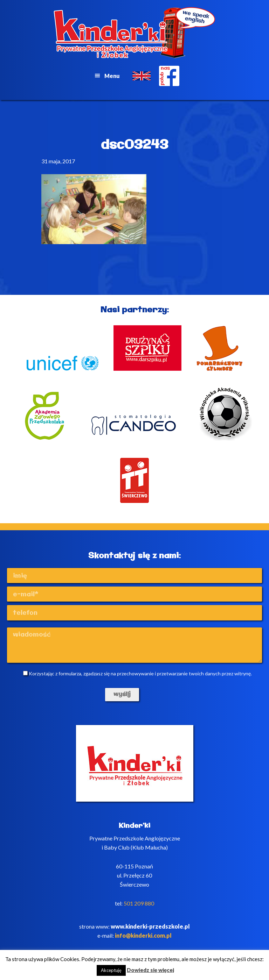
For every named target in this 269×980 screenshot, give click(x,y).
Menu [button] (112, 76)
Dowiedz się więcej (150, 970)
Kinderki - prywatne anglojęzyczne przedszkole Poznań (134, 33)
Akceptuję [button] (111, 970)
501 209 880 (139, 903)
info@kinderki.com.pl (143, 935)
